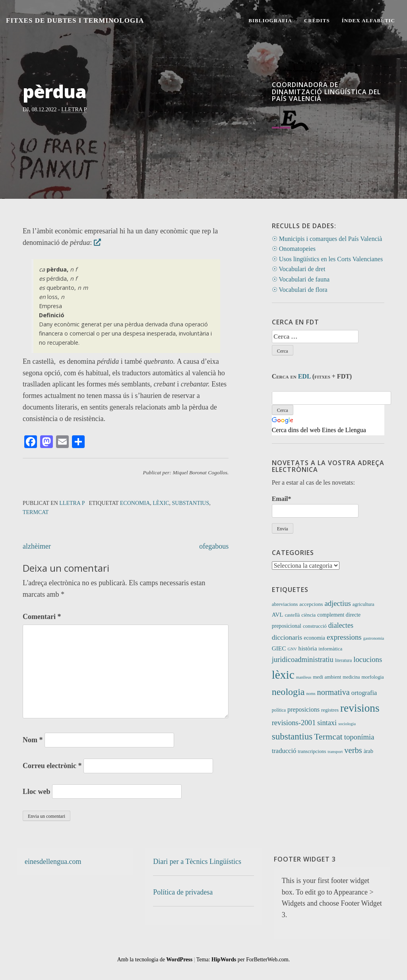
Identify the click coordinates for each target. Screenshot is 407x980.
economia (135, 503)
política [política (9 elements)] (279, 710)
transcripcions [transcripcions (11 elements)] (312, 751)
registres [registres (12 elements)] (330, 710)
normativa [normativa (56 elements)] (333, 692)
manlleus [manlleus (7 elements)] (304, 677)
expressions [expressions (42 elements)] (344, 637)
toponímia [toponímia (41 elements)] (359, 737)
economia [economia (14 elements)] (314, 638)
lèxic (161, 503)
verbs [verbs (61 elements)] (353, 750)
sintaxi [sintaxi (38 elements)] (327, 723)
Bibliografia (270, 20)
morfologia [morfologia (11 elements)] (372, 677)
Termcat (36, 512)
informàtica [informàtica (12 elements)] (330, 649)
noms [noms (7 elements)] (311, 694)
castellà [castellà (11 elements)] (292, 615)
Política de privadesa (183, 892)
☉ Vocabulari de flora (300, 290)
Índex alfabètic (368, 20)
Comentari (42, 617)
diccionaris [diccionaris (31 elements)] (287, 637)
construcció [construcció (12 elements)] (315, 626)
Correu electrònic (52, 766)
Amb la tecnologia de (155, 960)
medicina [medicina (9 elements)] (351, 677)
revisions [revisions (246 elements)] (360, 708)
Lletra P (74, 110)
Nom (33, 740)
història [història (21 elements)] (308, 648)
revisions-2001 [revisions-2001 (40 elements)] (294, 723)
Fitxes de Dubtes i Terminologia (75, 20)
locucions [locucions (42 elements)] (368, 659)
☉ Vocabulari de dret (299, 269)
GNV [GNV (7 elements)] (292, 649)
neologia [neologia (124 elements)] (288, 692)
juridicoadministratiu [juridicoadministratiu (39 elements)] (303, 660)
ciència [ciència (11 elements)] (308, 615)
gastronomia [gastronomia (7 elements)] (374, 638)
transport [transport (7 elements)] (335, 752)
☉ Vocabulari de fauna (301, 279)
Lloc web (37, 792)
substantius (190, 503)
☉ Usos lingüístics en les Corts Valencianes (327, 259)
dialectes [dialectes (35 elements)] (341, 625)
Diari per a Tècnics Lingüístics (197, 862)
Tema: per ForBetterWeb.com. (243, 960)
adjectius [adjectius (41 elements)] (337, 603)
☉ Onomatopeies (294, 249)
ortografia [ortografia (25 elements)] (364, 693)
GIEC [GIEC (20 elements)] (279, 648)
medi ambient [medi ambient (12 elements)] (327, 677)
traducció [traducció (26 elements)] (284, 751)
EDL (304, 376)
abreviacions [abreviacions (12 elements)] (285, 604)
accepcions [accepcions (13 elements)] (311, 604)
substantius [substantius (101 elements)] (292, 736)
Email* (315, 506)
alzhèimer (37, 546)
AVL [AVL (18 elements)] (278, 615)
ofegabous (214, 546)
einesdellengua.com (53, 862)
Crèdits (317, 20)
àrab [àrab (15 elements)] (368, 751)
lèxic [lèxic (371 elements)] (283, 675)
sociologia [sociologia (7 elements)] (347, 724)
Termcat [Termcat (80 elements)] (328, 736)
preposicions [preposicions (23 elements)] (303, 709)
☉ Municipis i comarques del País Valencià (327, 239)
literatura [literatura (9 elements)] (343, 661)
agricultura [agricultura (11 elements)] (363, 604)
